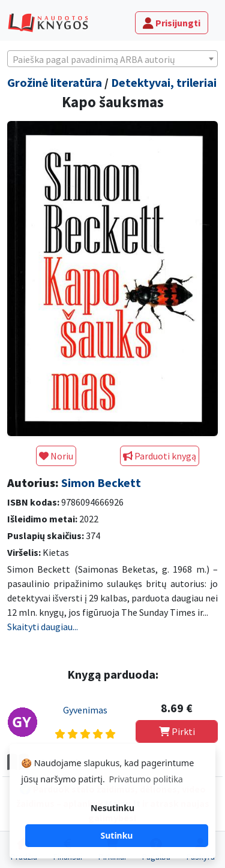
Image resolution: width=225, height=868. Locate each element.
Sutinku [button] (117, 835)
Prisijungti (172, 23)
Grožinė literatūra (55, 82)
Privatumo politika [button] (146, 779)
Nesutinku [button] (112, 808)
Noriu (56, 456)
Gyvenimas (85, 710)
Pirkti (177, 731)
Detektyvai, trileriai (164, 82)
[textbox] (112, 59)
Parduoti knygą (160, 456)
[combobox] (112, 59)
